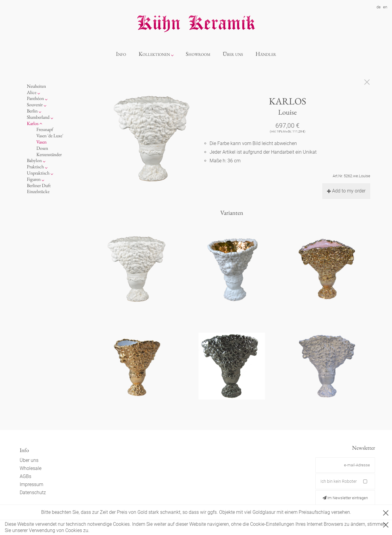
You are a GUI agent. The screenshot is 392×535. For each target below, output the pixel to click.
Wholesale (31, 468)
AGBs (25, 476)
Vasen (41, 142)
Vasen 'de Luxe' (50, 136)
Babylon (34, 160)
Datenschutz (33, 492)
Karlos (33, 123)
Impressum (31, 484)
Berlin (32, 111)
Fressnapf (45, 129)
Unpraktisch (38, 173)
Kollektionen (154, 54)
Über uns (233, 54)
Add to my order (346, 191)
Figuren (34, 179)
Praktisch (35, 167)
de (379, 7)
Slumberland (38, 117)
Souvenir (35, 105)
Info (121, 54)
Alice (32, 92)
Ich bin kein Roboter (339, 481)
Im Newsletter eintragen (345, 498)
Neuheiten (36, 86)
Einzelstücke (38, 191)
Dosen (42, 148)
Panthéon (35, 98)
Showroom (198, 54)
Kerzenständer (49, 154)
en (385, 7)
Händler (266, 54)
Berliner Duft (39, 185)
